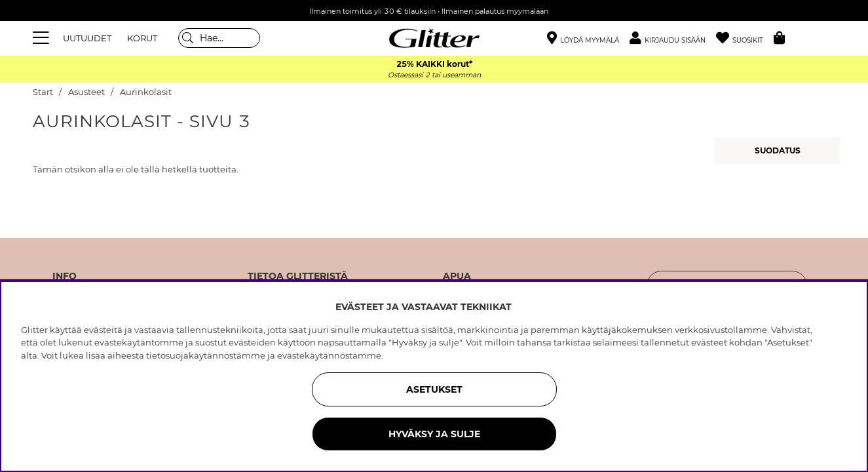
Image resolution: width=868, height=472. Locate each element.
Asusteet (86, 92)
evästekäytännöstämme (329, 355)
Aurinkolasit (146, 92)
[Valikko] (43, 38)
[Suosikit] (745, 38)
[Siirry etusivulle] (434, 38)
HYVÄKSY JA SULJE (434, 434)
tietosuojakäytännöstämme (206, 355)
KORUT (142, 38)
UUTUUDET (87, 38)
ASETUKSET (434, 389)
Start (43, 92)
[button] (673, 38)
